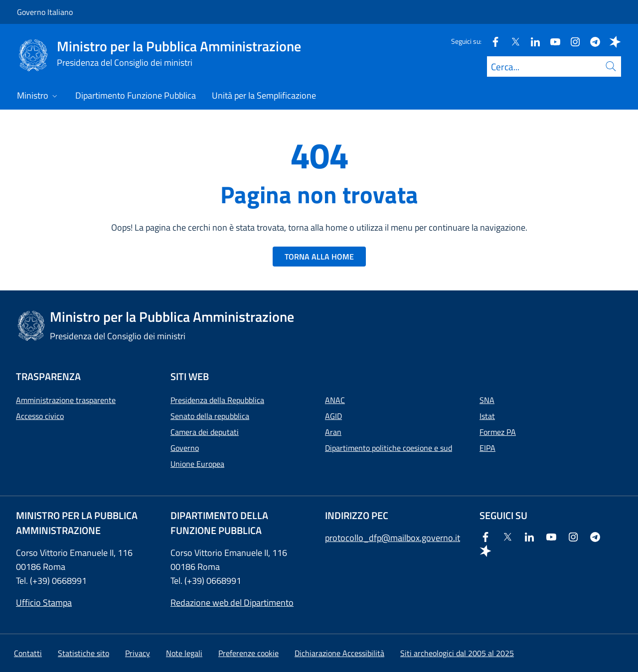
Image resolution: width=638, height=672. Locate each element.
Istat (487, 416)
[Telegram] (591, 41)
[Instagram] (571, 41)
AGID (333, 416)
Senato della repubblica (210, 416)
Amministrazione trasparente (66, 400)
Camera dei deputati (205, 432)
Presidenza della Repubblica (217, 400)
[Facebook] (491, 41)
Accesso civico (40, 416)
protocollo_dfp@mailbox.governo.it (393, 538)
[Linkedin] (531, 41)
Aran (333, 432)
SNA (487, 400)
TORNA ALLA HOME (319, 257)
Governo (185, 448)
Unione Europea (197, 464)
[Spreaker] (611, 41)
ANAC (335, 400)
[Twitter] (511, 41)
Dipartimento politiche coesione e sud (389, 448)
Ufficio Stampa (44, 603)
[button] (248, 653)
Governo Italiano (45, 12)
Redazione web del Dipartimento (232, 603)
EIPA (487, 448)
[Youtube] (551, 41)
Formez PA (498, 432)
